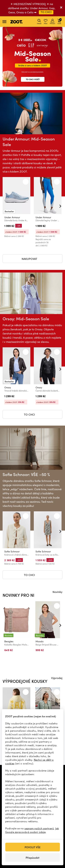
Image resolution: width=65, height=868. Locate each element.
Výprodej (57, 678)
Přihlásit (52, 22)
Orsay (8, 387)
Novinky (57, 592)
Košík (60, 21)
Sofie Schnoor (12, 551)
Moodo (40, 641)
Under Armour (12, 217)
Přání (46, 22)
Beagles (9, 641)
